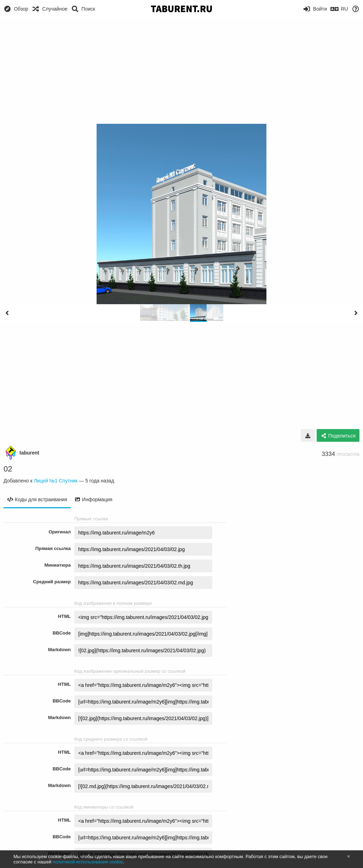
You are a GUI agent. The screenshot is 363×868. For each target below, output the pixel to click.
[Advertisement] (181, 71)
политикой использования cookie (88, 862)
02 (8, 469)
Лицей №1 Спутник (56, 481)
